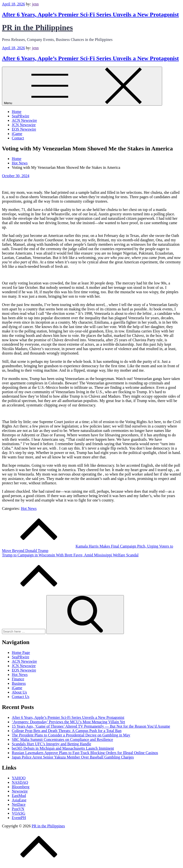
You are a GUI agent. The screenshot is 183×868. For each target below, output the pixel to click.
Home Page (21, 653)
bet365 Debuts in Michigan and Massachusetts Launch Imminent (63, 748)
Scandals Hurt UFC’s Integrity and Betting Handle (52, 744)
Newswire (20, 791)
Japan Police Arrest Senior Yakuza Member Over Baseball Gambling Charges (73, 757)
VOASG (19, 813)
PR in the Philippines (37, 27)
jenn (35, 4)
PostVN (18, 809)
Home (17, 112)
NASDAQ (20, 782)
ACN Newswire (24, 120)
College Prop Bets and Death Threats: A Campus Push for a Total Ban (67, 731)
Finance (18, 679)
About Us (19, 692)
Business (19, 683)
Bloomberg (21, 787)
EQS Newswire (24, 129)
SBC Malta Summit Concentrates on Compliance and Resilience (62, 740)
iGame (17, 134)
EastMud (19, 796)
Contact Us (21, 697)
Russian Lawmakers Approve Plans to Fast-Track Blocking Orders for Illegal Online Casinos (85, 753)
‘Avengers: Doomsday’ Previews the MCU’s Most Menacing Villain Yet (68, 722)
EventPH (19, 818)
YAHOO (19, 778)
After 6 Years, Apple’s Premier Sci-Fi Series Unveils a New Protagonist (90, 14)
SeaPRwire (20, 116)
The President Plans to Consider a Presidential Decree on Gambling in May (71, 735)
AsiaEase (19, 800)
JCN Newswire (24, 125)
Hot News (29, 508)
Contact (18, 138)
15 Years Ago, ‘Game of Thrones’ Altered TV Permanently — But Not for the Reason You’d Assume (91, 726)
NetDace (19, 804)
